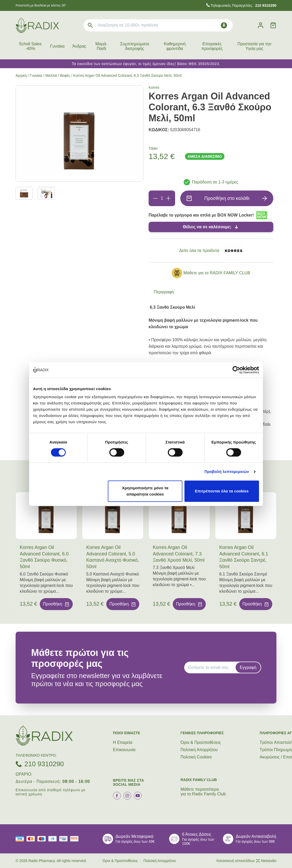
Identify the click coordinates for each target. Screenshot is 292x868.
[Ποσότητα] (162, 198)
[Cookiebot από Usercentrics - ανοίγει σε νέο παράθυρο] (236, 370)
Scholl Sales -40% (30, 46)
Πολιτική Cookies (196, 757)
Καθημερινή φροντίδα (175, 46)
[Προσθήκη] (168, 198)
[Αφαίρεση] (155, 198)
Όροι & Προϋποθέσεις (201, 742)
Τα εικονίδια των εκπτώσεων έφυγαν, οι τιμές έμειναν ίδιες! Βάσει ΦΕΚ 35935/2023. (146, 64)
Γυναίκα (57, 46)
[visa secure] (65, 839)
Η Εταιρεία (123, 742)
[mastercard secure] (76, 839)
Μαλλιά (51, 75)
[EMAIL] (211, 668)
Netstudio (266, 861)
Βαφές (65, 75)
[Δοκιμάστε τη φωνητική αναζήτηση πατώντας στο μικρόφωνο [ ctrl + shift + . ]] (224, 25)
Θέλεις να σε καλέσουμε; (207, 227)
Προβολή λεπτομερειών (227, 471)
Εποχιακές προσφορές (212, 46)
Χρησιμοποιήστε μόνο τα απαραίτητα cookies (145, 491)
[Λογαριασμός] (261, 25)
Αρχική (21, 75)
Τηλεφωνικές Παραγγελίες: (243, 5)
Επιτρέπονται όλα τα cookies (222, 491)
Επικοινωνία (124, 750)
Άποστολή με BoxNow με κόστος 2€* (41, 5)
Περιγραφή (164, 292)
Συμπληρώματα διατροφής (135, 46)
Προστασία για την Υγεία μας (254, 46)
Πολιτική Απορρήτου (199, 750)
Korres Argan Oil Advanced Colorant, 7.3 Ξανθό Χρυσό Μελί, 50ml (179, 554)
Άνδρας (79, 46)
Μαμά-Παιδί (101, 46)
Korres (154, 87)
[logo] (37, 25)
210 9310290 (44, 764)
